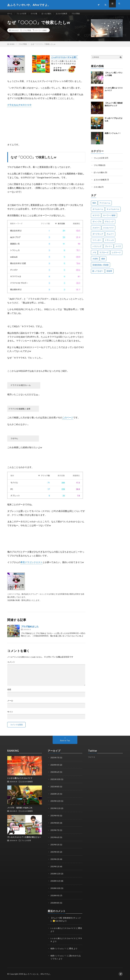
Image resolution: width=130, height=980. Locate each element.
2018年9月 (55, 896)
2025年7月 (55, 760)
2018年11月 (56, 882)
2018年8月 (55, 903)
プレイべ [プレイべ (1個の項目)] (108, 248)
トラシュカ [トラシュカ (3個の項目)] (109, 242)
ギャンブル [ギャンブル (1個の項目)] (97, 224)
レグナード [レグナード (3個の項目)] (116, 255)
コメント (11, 665)
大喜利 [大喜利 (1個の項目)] (95, 261)
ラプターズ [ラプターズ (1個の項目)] (104, 255)
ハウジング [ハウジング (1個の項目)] (97, 248)
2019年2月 (55, 860)
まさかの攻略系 (68, 14)
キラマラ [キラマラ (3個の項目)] (96, 217)
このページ (68, 420)
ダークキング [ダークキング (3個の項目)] (98, 236)
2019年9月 (55, 817)
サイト (10, 715)
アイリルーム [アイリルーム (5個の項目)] (105, 205)
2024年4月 (55, 767)
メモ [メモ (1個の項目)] (94, 255)
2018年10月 (56, 889)
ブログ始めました (30, 629)
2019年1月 (55, 868)
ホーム (10, 14)
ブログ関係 (83, 14)
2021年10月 (56, 782)
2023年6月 (55, 775)
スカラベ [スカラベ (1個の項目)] (96, 230)
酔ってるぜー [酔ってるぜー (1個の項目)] (98, 273)
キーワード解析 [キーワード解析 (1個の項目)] (109, 217)
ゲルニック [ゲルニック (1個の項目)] (109, 224)
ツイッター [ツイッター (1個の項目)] (97, 242)
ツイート (92, 760)
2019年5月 (55, 846)
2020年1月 (55, 796)
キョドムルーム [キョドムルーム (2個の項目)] (113, 211)
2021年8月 (55, 789)
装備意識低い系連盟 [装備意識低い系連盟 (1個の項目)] (101, 267)
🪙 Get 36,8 (60, 921)
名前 (9, 692)
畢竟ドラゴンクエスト (31, 565)
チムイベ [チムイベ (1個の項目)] (110, 236)
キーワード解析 (41, 33)
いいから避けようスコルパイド (20, 781)
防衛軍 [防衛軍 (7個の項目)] (109, 273)
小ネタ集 (37, 14)
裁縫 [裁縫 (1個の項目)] (103, 261)
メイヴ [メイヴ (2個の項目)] (118, 248)
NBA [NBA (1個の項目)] (94, 205)
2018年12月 (56, 875)
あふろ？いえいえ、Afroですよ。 (38, 974)
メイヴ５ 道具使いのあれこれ (20, 810)
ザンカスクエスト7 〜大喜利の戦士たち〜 (24, 840)
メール (10, 703)
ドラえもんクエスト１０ (19, 108)
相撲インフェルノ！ (113, 136)
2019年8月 (55, 825)
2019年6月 (55, 839)
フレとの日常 (23, 14)
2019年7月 (55, 832)
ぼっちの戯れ (51, 14)
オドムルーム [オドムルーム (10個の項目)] (98, 211)
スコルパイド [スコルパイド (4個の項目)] (108, 230)
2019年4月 (55, 853)
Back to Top (65, 743)
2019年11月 (56, 810)
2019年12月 (56, 803)
